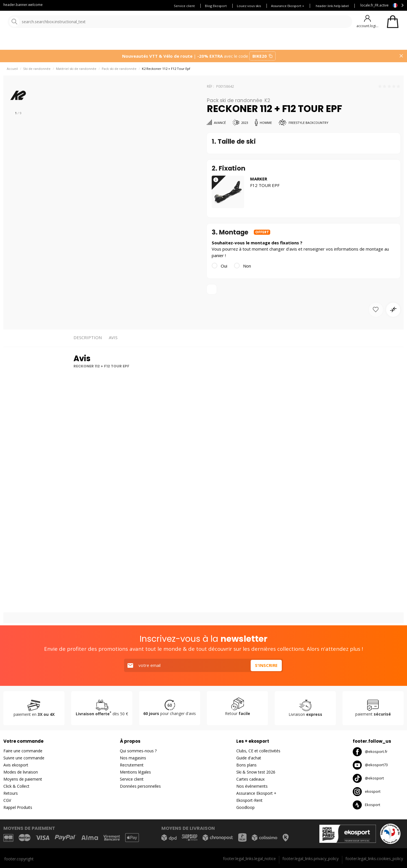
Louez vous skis (249, 6)
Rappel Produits (18, 807)
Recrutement (132, 765)
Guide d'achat (249, 758)
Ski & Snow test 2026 (256, 772)
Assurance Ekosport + (288, 6)
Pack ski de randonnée (119, 71)
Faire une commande (23, 751)
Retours (11, 793)
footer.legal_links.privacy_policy (310, 859)
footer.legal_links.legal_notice (249, 859)
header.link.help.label (332, 6)
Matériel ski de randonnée (76, 71)
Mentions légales (135, 772)
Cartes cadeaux (250, 779)
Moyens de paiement (23, 779)
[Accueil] (33, 22)
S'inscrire (266, 665)
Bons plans (249, 42)
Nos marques (175, 42)
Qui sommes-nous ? (138, 751)
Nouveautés (211, 42)
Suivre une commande (24, 758)
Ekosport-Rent (249, 800)
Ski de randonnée (37, 71)
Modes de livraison (21, 772)
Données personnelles (140, 786)
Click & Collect (16, 786)
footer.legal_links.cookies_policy (374, 859)
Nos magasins (133, 758)
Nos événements (252, 786)
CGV (7, 800)
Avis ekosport (16, 765)
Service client (184, 6)
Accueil (12, 71)
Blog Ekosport (216, 6)
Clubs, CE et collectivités (258, 751)
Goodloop (245, 807)
